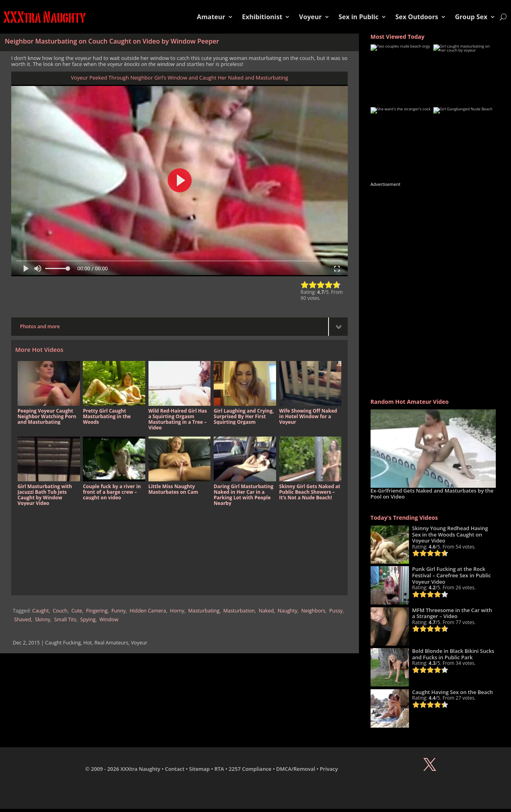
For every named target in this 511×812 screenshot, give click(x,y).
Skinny (42, 619)
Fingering (97, 611)
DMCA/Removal (296, 769)
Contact (175, 769)
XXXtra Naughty (140, 769)
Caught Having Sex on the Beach (453, 692)
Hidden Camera (148, 611)
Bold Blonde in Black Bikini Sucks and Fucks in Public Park (453, 654)
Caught (41, 611)
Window (109, 619)
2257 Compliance (250, 769)
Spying (88, 619)
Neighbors (313, 611)
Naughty (288, 611)
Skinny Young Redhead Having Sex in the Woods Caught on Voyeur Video (450, 534)
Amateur (211, 17)
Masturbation (239, 611)
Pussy (336, 611)
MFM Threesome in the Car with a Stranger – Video (452, 613)
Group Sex (471, 17)
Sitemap (199, 769)
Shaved (22, 619)
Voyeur (310, 17)
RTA (219, 769)
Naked (266, 611)
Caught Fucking (63, 643)
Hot (87, 643)
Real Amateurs (111, 643)
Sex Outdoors (417, 17)
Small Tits (65, 619)
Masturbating (204, 611)
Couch (60, 611)
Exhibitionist (262, 17)
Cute (77, 611)
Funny (118, 611)
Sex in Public (359, 17)
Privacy (329, 769)
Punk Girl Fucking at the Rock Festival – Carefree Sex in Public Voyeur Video (452, 575)
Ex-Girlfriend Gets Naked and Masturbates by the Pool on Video (432, 494)
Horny (177, 611)
